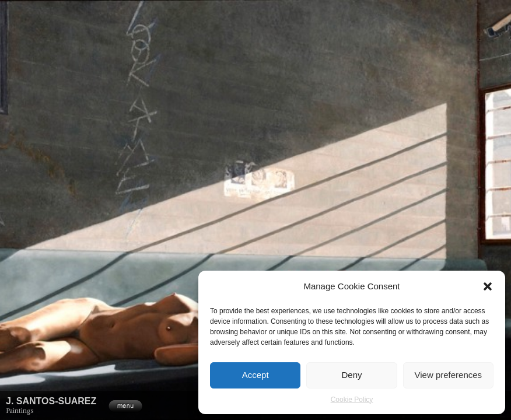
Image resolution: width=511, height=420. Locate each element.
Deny (351, 375)
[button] (488, 286)
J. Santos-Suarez (51, 401)
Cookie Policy (352, 400)
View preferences (449, 375)
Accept (256, 375)
